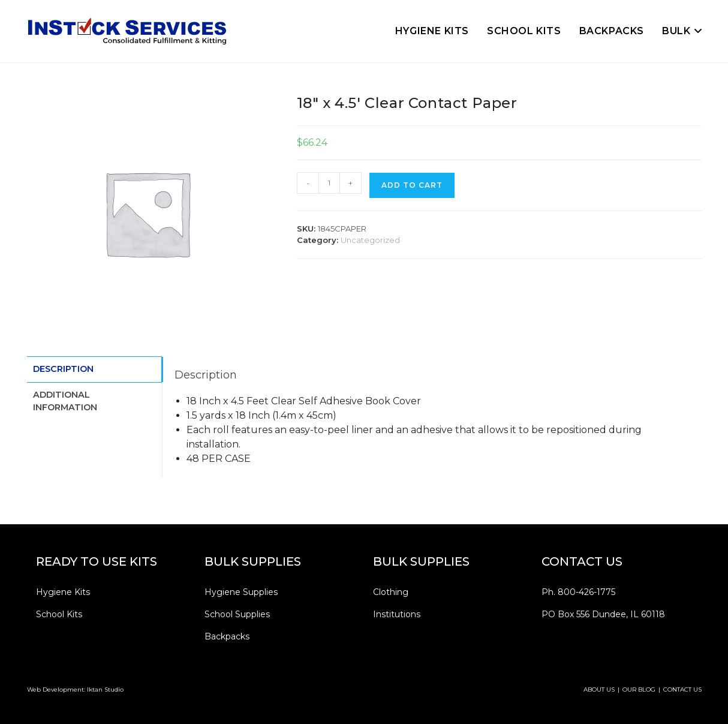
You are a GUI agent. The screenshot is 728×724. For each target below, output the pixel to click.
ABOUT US (599, 690)
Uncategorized (370, 240)
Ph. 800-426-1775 (578, 592)
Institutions (397, 614)
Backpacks (227, 636)
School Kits (59, 614)
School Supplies (237, 614)
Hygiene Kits (63, 592)
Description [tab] (63, 368)
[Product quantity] (329, 183)
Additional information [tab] (65, 399)
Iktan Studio (105, 690)
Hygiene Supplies (241, 592)
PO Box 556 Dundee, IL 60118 (603, 614)
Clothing (391, 592)
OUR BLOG (639, 690)
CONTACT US (682, 690)
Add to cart (412, 185)
